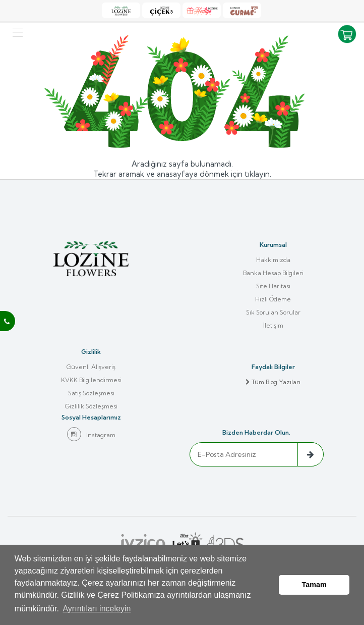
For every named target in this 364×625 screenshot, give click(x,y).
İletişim (273, 325)
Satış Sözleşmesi (91, 393)
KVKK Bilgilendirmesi (91, 380)
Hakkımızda (273, 260)
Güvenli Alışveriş (91, 367)
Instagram (91, 434)
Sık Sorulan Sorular (273, 312)
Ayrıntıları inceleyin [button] (97, 609)
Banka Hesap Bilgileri (273, 273)
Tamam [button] (314, 585)
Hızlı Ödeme (273, 299)
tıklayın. (258, 174)
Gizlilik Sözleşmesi (91, 406)
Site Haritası (273, 286)
